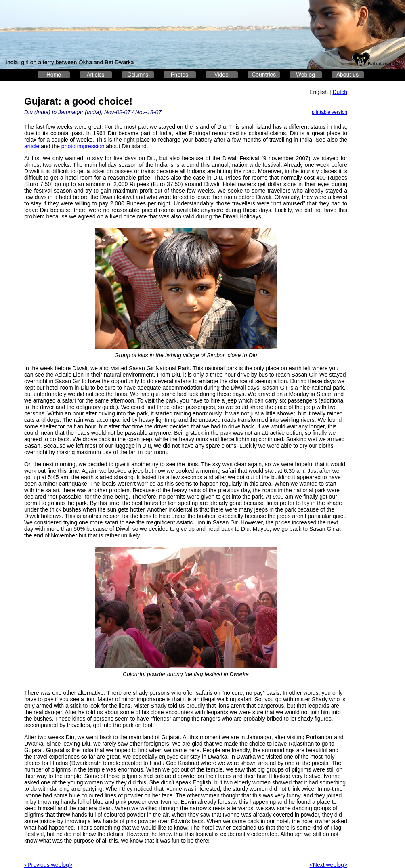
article (32, 146)
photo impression (83, 146)
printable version (329, 112)
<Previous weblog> (48, 865)
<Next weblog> (328, 865)
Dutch (340, 92)
